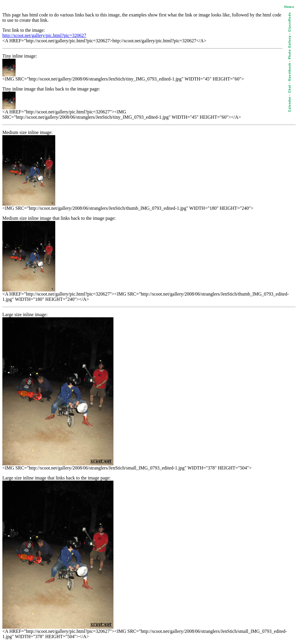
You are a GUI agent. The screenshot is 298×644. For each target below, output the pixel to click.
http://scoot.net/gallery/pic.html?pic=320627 (44, 35)
